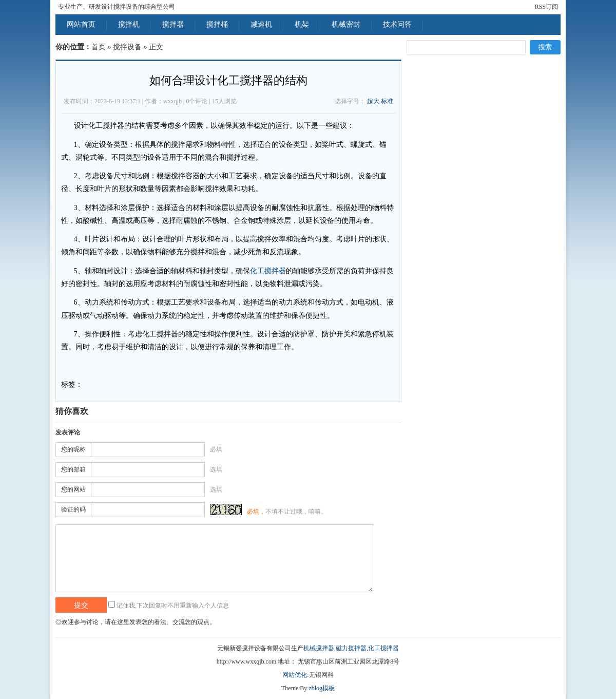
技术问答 (397, 24)
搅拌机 (129, 24)
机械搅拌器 (319, 648)
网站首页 (81, 24)
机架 (302, 24)
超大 (373, 101)
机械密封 (346, 24)
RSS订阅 (546, 7)
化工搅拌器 (268, 271)
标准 (387, 101)
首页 (99, 47)
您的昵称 (73, 449)
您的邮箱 (73, 469)
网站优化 (295, 675)
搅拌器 (173, 24)
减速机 (261, 24)
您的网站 (73, 489)
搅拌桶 (217, 24)
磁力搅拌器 (351, 648)
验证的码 (73, 509)
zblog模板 (322, 688)
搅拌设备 (127, 47)
